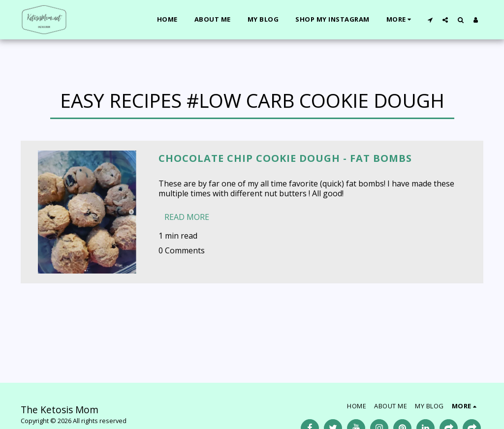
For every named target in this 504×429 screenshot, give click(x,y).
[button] (430, 20)
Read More (187, 217)
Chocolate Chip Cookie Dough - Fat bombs (285, 158)
